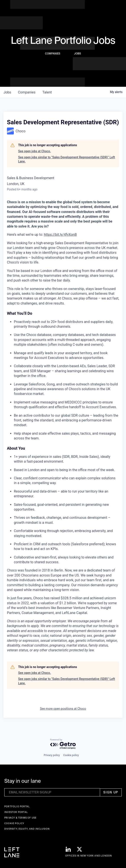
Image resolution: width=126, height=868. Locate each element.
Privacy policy (52, 755)
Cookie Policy (14, 823)
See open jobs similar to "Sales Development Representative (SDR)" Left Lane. (67, 159)
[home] (12, 8)
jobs (7, 92)
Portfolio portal (17, 807)
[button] (118, 8)
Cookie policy (71, 755)
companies (27, 92)
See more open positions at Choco (63, 709)
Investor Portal (16, 812)
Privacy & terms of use (20, 818)
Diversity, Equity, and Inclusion (27, 829)
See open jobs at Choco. (34, 151)
